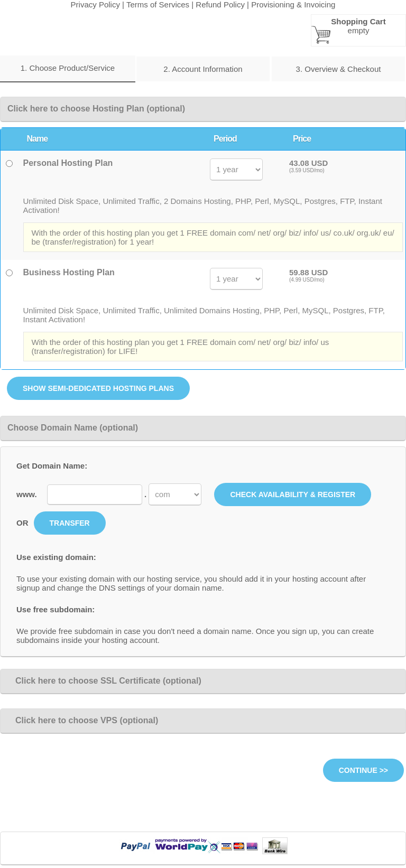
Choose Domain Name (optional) (73, 428)
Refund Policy (220, 4)
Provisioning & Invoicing (293, 4)
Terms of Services (158, 4)
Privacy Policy (95, 4)
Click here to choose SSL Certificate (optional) (104, 681)
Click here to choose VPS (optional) (83, 720)
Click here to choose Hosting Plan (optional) (96, 109)
